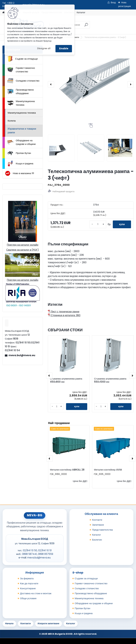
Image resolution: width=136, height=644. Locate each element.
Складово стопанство (23, 81)
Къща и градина (20, 164)
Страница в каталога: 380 (64, 315)
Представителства (102, 530)
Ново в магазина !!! (19, 173)
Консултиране (28, 588)
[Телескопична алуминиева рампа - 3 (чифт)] (91, 84)
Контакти (97, 520)
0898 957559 (46, 554)
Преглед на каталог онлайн (23, 245)
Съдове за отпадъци (22, 59)
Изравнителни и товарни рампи (22, 131)
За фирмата (27, 578)
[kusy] (98, 224)
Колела (12, 121)
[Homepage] (3, 13)
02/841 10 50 (30, 550)
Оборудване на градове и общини (21, 142)
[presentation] (51, 84)
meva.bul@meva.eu (22, 355)
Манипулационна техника (21, 103)
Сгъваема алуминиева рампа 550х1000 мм (110, 380)
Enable (64, 48)
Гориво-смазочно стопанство (21, 70)
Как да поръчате (29, 583)
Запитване (98, 525)
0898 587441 (30, 554)
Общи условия (28, 598)
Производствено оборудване (21, 91)
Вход (113, 2)
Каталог (81, 12)
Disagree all (44, 48)
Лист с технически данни (64, 312)
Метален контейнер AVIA (108, 470)
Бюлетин (97, 540)
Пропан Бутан (19, 153)
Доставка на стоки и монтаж (36, 593)
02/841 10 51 (45, 550)
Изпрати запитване (49, 623)
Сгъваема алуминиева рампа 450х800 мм (66, 380)
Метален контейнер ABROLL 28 (67, 470)
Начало (9, 623)
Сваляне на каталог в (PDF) (23, 250)
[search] (86, 26)
